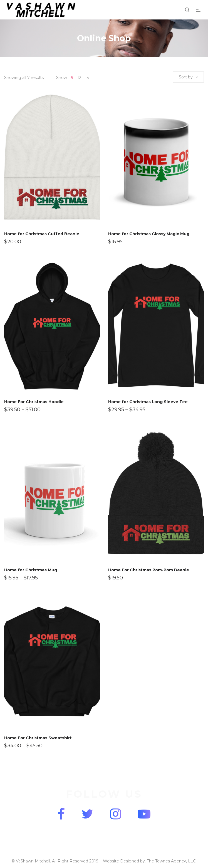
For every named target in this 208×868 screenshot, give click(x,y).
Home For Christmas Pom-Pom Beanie (149, 570)
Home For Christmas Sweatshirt (38, 738)
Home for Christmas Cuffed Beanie (42, 234)
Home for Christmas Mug (31, 570)
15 (87, 78)
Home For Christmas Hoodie (34, 402)
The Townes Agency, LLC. (172, 861)
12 (79, 78)
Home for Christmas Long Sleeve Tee (148, 402)
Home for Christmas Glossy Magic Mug (149, 234)
